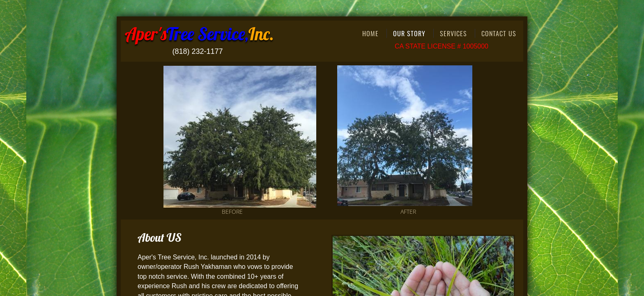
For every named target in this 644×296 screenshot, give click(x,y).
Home (370, 33)
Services (453, 33)
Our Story (409, 33)
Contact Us (499, 33)
